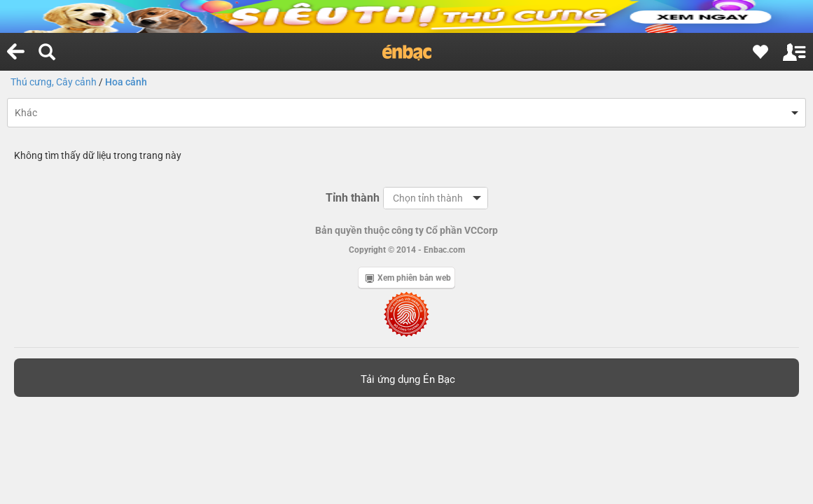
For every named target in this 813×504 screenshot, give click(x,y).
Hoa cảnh (126, 82)
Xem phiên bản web (408, 278)
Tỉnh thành (353, 198)
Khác (26, 113)
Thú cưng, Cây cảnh (54, 82)
